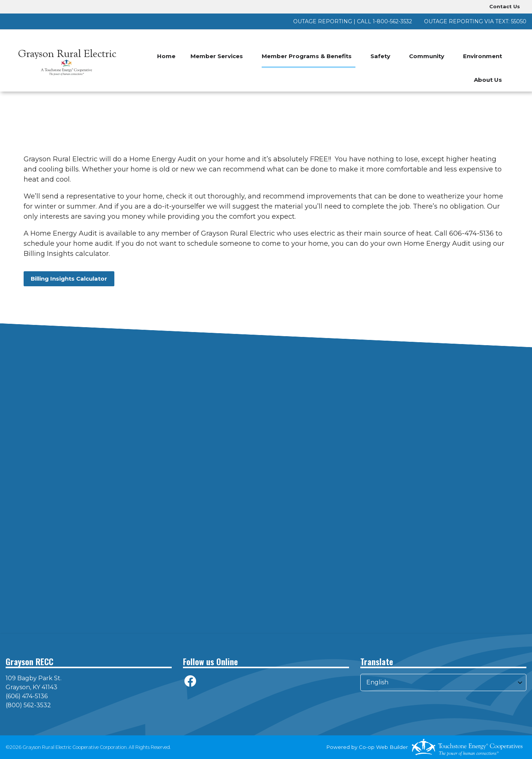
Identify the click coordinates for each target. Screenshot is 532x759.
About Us (488, 80)
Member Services (217, 56)
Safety (380, 56)
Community (427, 56)
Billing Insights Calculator (69, 279)
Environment (483, 56)
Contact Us (505, 6)
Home (166, 56)
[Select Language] (443, 682)
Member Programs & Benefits (307, 56)
